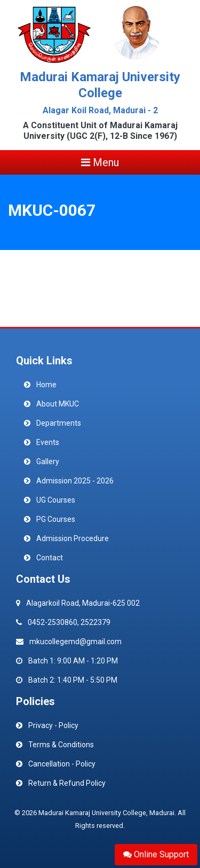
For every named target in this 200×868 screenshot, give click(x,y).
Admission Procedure (73, 538)
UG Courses (56, 500)
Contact (50, 558)
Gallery (48, 462)
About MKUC (58, 404)
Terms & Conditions (61, 745)
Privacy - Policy (53, 725)
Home (46, 385)
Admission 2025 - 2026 (75, 481)
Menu (100, 162)
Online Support (156, 854)
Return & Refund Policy (67, 783)
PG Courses (56, 519)
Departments (59, 423)
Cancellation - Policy (62, 764)
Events (48, 442)
